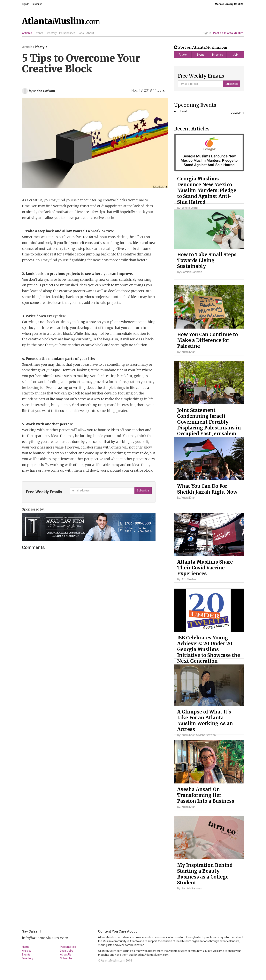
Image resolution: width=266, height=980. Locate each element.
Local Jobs (67, 951)
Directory (51, 33)
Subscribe (66, 958)
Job (235, 55)
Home (26, 947)
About (90, 33)
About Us (66, 955)
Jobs (81, 33)
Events (39, 33)
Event (200, 55)
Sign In (207, 33)
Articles (27, 33)
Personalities (67, 33)
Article (183, 55)
